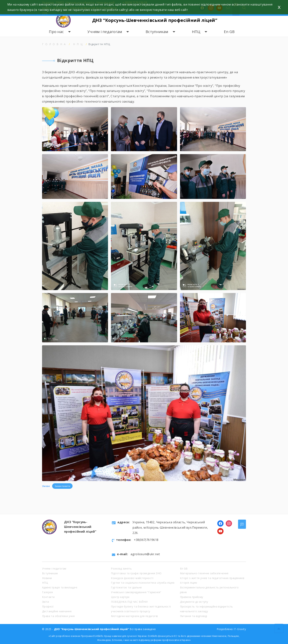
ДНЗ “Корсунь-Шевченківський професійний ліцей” (155, 20)
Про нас (56, 32)
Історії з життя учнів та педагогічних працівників (212, 578)
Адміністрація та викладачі (60, 587)
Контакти (48, 597)
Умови (46, 486)
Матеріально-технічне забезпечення (204, 573)
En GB (229, 32)
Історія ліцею (189, 583)
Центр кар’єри (120, 597)
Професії (48, 606)
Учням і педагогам (105, 32)
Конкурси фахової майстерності (132, 578)
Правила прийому (192, 597)
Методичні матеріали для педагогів (134, 616)
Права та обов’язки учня (58, 616)
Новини (47, 578)
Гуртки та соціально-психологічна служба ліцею (143, 583)
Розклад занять (121, 568)
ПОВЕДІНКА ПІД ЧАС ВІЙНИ (129, 602)
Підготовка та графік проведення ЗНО (136, 573)
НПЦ (196, 32)
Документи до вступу (194, 602)
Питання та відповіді (194, 616)
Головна (55, 44)
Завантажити (62, 486)
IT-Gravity (240, 629)
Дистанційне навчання (57, 611)
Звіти (45, 602)
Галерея (47, 592)
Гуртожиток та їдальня (126, 587)
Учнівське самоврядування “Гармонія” (136, 592)
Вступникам (157, 32)
